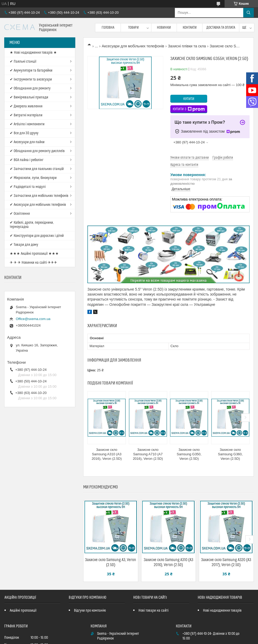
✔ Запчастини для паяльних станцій (37, 169)
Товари (133, 28)
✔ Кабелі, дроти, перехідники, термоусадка (32, 225)
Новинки (164, 28)
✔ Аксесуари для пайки (27, 142)
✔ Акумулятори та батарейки (31, 71)
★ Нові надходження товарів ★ (33, 53)
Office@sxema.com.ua (33, 319)
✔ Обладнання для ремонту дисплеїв (37, 151)
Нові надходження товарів (222, 611)
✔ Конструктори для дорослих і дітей (37, 236)
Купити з (189, 109)
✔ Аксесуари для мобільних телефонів (38, 205)
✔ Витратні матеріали (26, 115)
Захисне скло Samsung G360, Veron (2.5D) (230, 454)
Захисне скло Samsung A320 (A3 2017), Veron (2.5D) (226, 562)
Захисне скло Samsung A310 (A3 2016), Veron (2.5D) (107, 454)
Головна (108, 28)
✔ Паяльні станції (23, 62)
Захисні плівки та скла (187, 46)
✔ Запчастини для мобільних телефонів (39, 196)
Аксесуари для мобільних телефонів (133, 46)
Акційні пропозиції (23, 611)
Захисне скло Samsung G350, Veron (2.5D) (189, 454)
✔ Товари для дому (24, 245)
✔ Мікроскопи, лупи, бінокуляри (33, 178)
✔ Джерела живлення (26, 106)
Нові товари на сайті (153, 611)
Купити (189, 99)
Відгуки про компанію (90, 611)
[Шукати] (249, 13)
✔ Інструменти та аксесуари (31, 79)
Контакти (190, 28)
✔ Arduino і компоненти (27, 124)
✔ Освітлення (20, 214)
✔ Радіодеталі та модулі (28, 187)
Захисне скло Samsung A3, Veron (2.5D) (111, 562)
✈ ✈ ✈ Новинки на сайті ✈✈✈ (33, 263)
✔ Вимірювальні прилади (29, 97)
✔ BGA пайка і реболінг (27, 160)
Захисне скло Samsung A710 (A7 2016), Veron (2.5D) (148, 454)
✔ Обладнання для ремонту (30, 88)
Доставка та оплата (221, 28)
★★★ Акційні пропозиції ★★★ (34, 254)
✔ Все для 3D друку (24, 133)
